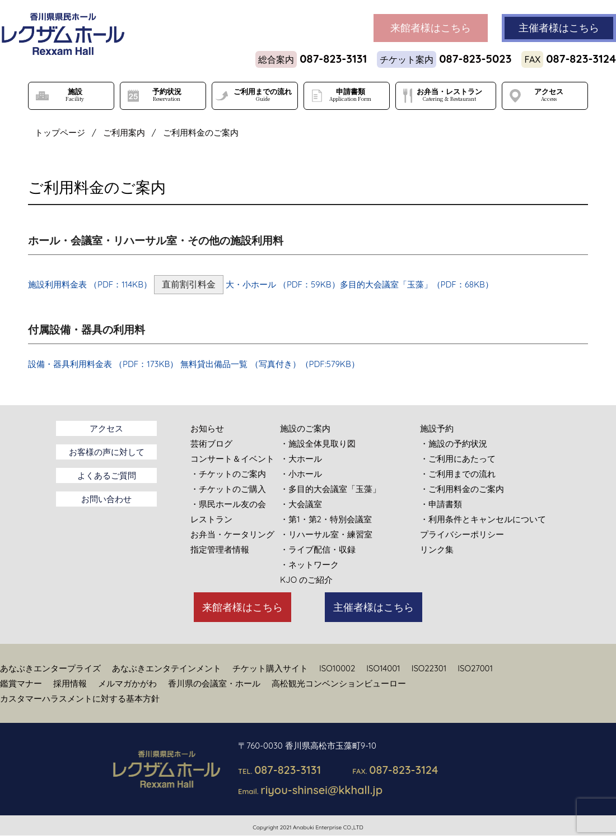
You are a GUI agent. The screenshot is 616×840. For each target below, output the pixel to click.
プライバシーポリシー (462, 534)
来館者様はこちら (242, 607)
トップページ (60, 133)
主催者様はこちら (374, 607)
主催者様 (559, 28)
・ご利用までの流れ (458, 474)
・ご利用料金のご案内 (462, 489)
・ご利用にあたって (458, 459)
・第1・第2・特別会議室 (326, 519)
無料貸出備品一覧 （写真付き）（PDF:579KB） (270, 364)
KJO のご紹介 (306, 580)
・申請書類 (441, 504)
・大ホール (301, 459)
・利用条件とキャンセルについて (483, 519)
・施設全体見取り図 (318, 444)
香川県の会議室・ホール (214, 683)
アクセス (106, 428)
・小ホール (301, 474)
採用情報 (70, 683)
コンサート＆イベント (232, 459)
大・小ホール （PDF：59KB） (283, 284)
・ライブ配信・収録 (318, 549)
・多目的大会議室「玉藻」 (330, 489)
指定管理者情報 (220, 549)
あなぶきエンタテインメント (167, 668)
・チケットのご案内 (228, 474)
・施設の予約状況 (454, 444)
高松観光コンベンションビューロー (339, 683)
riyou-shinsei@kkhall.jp (321, 790)
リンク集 (437, 549)
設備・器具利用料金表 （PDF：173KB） (103, 364)
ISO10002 (337, 668)
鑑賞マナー (21, 683)
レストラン (211, 519)
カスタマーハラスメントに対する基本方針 (80, 699)
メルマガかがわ (127, 683)
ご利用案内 (124, 133)
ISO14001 (383, 668)
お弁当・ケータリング (232, 534)
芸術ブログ (211, 444)
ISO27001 (475, 668)
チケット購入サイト (270, 668)
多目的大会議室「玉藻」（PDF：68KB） (417, 284)
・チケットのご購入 (228, 489)
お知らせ (207, 428)
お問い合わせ (106, 499)
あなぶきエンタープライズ (50, 668)
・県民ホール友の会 (228, 504)
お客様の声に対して (107, 452)
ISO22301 (429, 668)
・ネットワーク (309, 565)
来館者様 (431, 28)
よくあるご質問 (107, 475)
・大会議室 (301, 504)
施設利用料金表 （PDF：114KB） (90, 284)
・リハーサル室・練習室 (326, 534)
